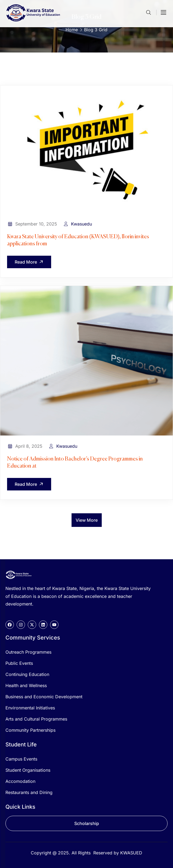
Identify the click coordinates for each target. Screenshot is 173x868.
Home (72, 30)
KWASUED (131, 853)
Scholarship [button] (87, 823)
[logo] (19, 574)
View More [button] (87, 520)
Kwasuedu (81, 224)
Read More (30, 262)
